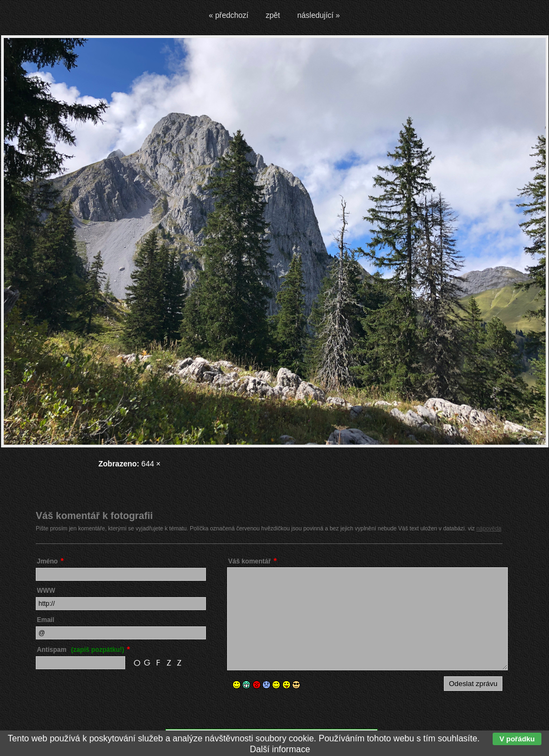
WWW (46, 591)
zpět (273, 15)
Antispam (80, 650)
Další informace (280, 749)
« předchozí (228, 15)
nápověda (489, 528)
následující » (319, 15)
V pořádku (517, 739)
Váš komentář (250, 561)
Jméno (47, 561)
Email (46, 620)
